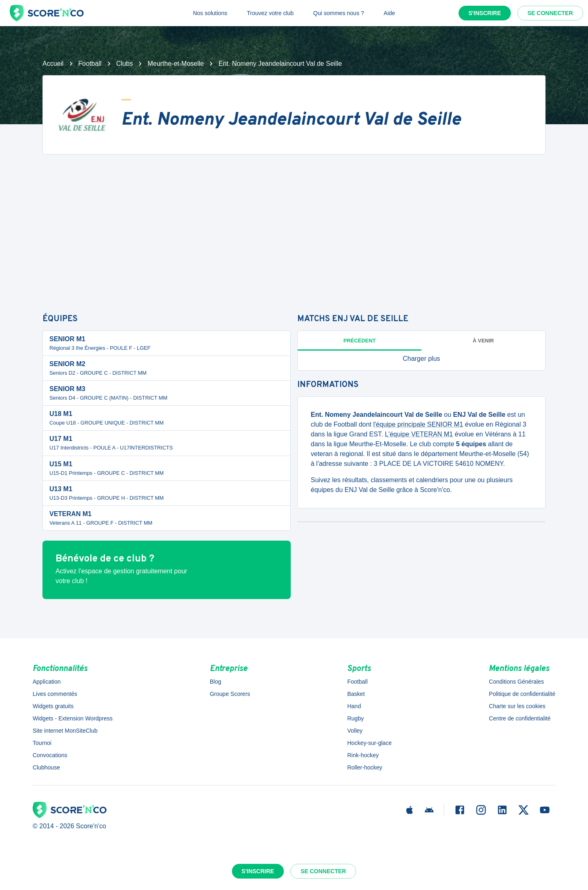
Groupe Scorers (230, 694)
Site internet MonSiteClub (65, 731)
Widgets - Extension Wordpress (73, 718)
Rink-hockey (363, 755)
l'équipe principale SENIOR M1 (418, 424)
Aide (390, 13)
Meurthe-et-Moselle (176, 64)
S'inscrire (485, 13)
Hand (354, 706)
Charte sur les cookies (517, 706)
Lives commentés (55, 694)
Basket (356, 694)
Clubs (125, 64)
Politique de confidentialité (522, 694)
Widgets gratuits (53, 706)
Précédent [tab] (360, 341)
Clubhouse (46, 767)
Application (47, 682)
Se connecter (550, 13)
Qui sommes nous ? (339, 13)
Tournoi (42, 743)
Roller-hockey (365, 767)
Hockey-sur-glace (369, 743)
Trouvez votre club (270, 13)
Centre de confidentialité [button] (520, 718)
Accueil (53, 64)
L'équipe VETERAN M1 (419, 434)
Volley (355, 731)
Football (90, 64)
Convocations (50, 755)
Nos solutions (210, 13)
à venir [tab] (483, 341)
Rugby (355, 718)
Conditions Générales (516, 682)
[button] (421, 359)
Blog (216, 682)
